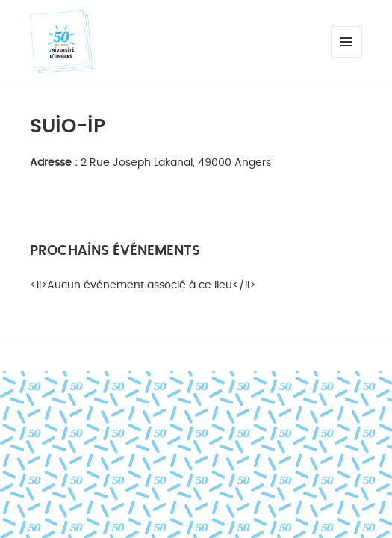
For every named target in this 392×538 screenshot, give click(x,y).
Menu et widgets (347, 57)
